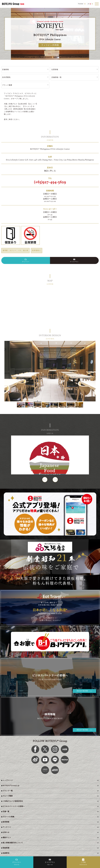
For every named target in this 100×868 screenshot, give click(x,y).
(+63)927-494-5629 (50, 182)
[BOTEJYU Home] (13, 4)
